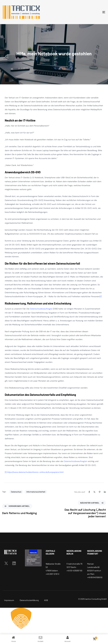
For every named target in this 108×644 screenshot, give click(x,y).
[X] (94, 492)
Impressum (9, 600)
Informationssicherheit (36, 492)
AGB (46, 600)
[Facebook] (89, 492)
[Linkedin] (105, 492)
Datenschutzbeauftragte (41, 309)
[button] (54, 618)
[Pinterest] (100, 492)
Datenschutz (16, 492)
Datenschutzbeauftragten (76, 461)
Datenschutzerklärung (29, 600)
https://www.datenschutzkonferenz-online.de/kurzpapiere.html (35, 472)
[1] (100, 296)
